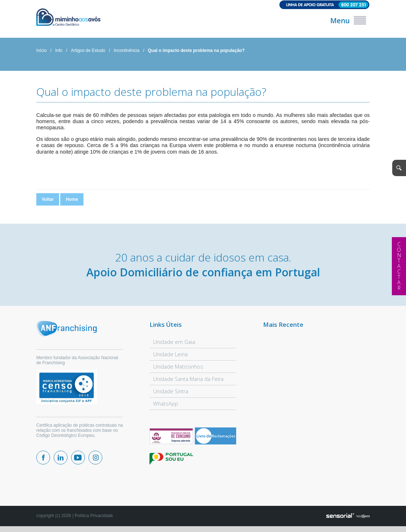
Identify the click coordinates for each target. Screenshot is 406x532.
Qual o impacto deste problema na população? (196, 51)
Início (42, 51)
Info (59, 51)
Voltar (48, 200)
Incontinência (126, 51)
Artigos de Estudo (88, 51)
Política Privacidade (94, 516)
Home (72, 200)
